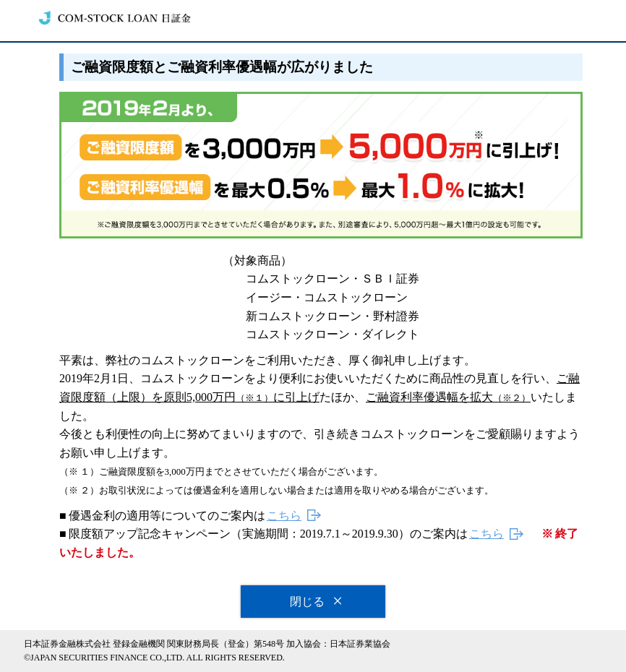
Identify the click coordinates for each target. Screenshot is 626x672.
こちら (284, 516)
